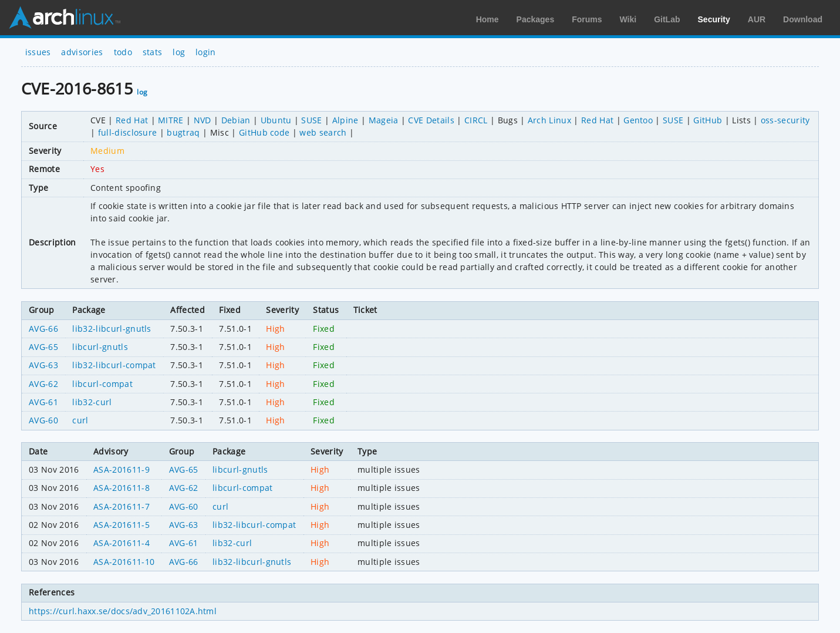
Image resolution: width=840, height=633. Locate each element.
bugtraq (183, 132)
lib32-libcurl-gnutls (112, 329)
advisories (82, 52)
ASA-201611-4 (122, 543)
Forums (587, 19)
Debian (236, 120)
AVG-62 (43, 384)
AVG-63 (43, 365)
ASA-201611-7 (122, 506)
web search (323, 132)
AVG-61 (43, 402)
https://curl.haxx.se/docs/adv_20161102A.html (123, 611)
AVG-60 (43, 420)
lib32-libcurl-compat (114, 365)
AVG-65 (43, 347)
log (179, 52)
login (206, 52)
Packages (536, 19)
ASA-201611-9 (122, 469)
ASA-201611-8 (122, 488)
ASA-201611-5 (122, 525)
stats (153, 52)
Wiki (628, 19)
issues (38, 52)
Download (803, 19)
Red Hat (132, 120)
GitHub (708, 120)
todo (123, 52)
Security (714, 19)
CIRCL (476, 120)
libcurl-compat (102, 384)
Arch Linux (65, 18)
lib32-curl (92, 402)
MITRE (171, 120)
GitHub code (264, 132)
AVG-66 (43, 329)
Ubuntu (276, 120)
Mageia (384, 120)
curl (80, 420)
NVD (203, 120)
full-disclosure (128, 132)
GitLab (667, 19)
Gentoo (638, 120)
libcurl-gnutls (100, 347)
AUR (757, 19)
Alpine (345, 120)
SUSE (311, 120)
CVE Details (431, 120)
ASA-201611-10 (124, 562)
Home (488, 19)
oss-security (785, 120)
